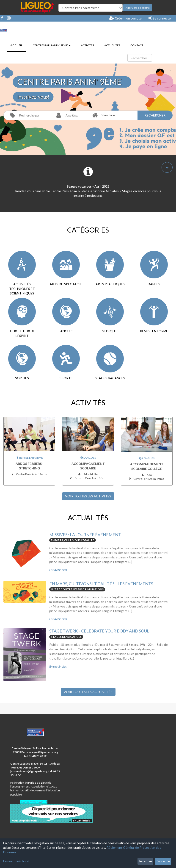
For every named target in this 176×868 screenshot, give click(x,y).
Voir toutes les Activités (88, 496)
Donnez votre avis (32, 802)
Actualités (112, 45)
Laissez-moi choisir (16, 861)
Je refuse (145, 861)
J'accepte (163, 861)
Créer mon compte (125, 18)
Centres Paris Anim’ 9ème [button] (52, 45)
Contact (137, 45)
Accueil (18, 45)
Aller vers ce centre (138, 8)
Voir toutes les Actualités (88, 692)
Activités (87, 45)
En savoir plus (58, 570)
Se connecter (160, 18)
